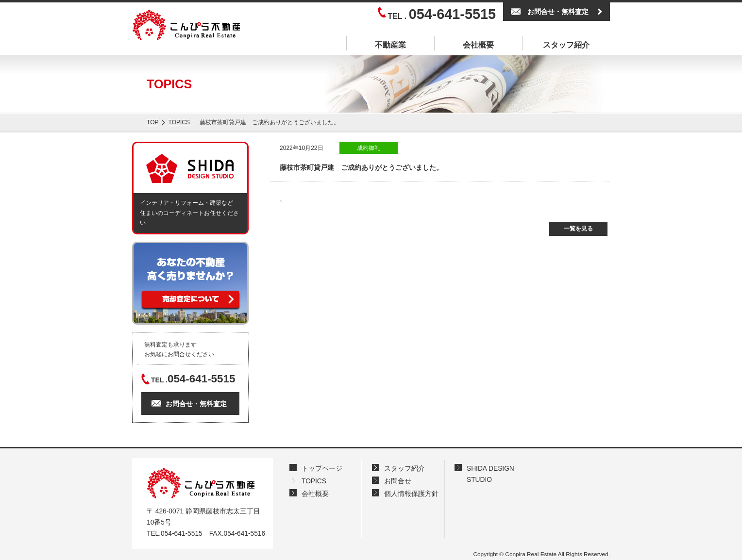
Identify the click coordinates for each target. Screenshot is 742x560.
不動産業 (390, 45)
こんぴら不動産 (201, 483)
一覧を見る (578, 229)
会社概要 (478, 45)
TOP (153, 122)
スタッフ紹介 (566, 45)
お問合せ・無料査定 (558, 12)
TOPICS (179, 122)
